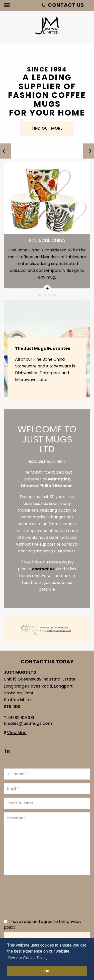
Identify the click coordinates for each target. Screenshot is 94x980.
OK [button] (47, 971)
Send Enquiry (47, 938)
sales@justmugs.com (30, 723)
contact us (43, 569)
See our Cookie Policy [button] (28, 958)
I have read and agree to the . (43, 924)
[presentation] (24, 897)
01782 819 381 (21, 718)
